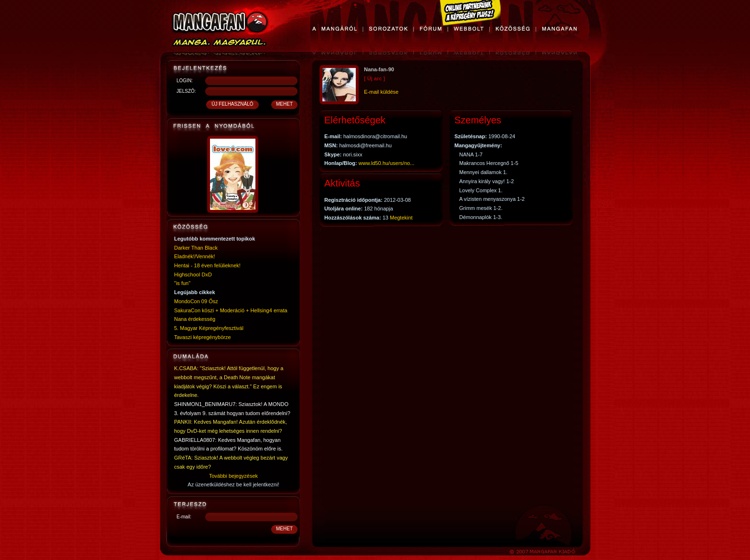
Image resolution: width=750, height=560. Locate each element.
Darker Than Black (196, 248)
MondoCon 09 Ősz (196, 301)
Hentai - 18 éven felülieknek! (207, 265)
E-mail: (184, 517)
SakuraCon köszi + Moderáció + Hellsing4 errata (231, 310)
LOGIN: (185, 81)
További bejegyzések (233, 476)
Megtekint (401, 218)
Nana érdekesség (195, 319)
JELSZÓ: (186, 91)
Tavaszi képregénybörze (203, 337)
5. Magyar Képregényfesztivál (209, 328)
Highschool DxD (193, 275)
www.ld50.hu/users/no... (387, 163)
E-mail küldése (381, 92)
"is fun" (182, 283)
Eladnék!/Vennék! (195, 256)
